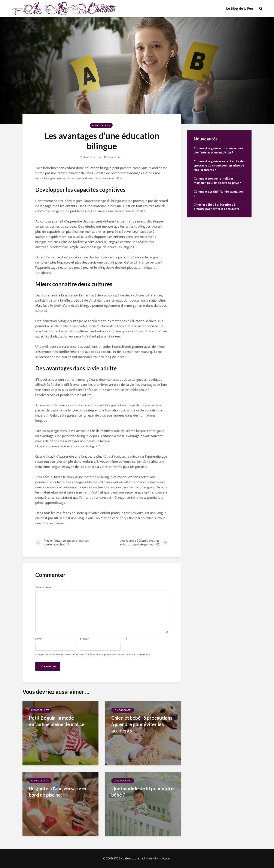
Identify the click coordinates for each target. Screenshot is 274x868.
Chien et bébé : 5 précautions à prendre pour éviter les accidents (142, 724)
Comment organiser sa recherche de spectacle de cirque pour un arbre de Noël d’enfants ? (219, 165)
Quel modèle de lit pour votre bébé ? (143, 792)
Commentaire (43, 587)
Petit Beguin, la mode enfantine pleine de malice (57, 721)
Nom (39, 639)
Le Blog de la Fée (240, 8)
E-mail (84, 639)
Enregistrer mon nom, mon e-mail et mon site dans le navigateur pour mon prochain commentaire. (93, 654)
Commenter (114, 157)
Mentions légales (160, 858)
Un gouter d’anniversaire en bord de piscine (58, 792)
